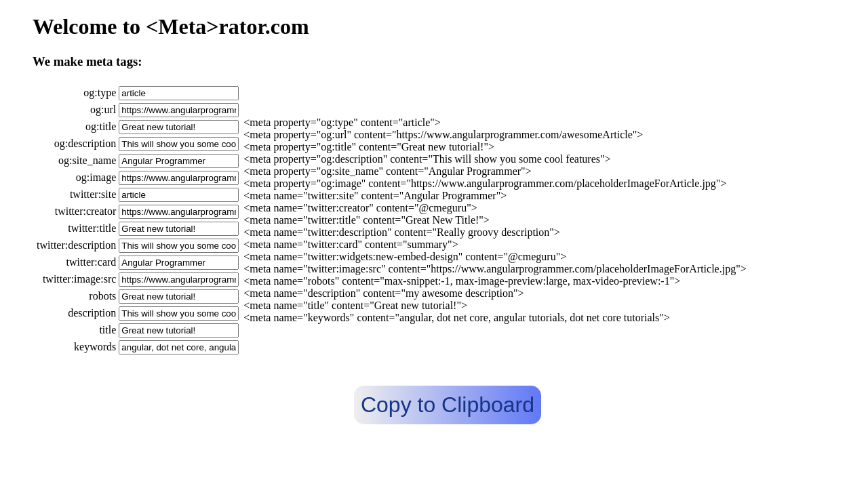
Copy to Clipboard (448, 405)
